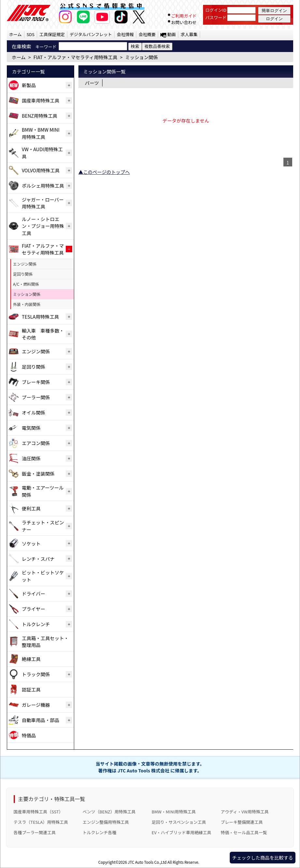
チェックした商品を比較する (262, 857)
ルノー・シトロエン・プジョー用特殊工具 (43, 226)
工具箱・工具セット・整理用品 (45, 642)
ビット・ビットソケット (43, 576)
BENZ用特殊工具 (40, 116)
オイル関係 (34, 412)
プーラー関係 (36, 397)
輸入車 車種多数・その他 (43, 334)
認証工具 (31, 689)
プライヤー (34, 609)
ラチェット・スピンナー (43, 526)
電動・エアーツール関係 (43, 491)
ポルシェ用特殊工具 (43, 185)
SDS (31, 34)
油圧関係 (31, 458)
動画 (171, 34)
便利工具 (31, 508)
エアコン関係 (36, 443)
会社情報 (125, 34)
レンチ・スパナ (38, 559)
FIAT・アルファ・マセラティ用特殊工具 (43, 249)
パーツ (92, 83)
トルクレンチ (36, 624)
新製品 (29, 85)
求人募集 (189, 34)
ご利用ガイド (184, 16)
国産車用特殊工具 (41, 100)
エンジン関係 (25, 264)
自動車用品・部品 (41, 720)
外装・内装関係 (27, 304)
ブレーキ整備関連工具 (242, 822)
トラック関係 (36, 674)
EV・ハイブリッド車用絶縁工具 (181, 832)
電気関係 (31, 428)
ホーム (15, 34)
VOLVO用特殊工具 (41, 170)
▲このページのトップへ (104, 172)
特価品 (29, 735)
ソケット (31, 543)
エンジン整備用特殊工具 (106, 822)
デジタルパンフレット (91, 34)
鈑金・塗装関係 (38, 473)
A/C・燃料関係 (26, 284)
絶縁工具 (31, 659)
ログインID (216, 10)
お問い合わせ (184, 22)
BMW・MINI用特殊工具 (174, 812)
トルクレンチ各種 (100, 832)
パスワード (216, 17)
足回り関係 (23, 274)
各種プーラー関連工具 (35, 832)
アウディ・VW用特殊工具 (245, 812)
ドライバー (34, 593)
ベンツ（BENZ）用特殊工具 (109, 812)
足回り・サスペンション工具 (179, 822)
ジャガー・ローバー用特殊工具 (43, 203)
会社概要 (147, 34)
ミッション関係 (27, 294)
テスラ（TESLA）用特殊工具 (41, 822)
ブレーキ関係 (36, 382)
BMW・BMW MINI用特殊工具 (41, 133)
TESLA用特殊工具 (40, 316)
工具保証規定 (52, 34)
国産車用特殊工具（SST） (38, 812)
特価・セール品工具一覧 (244, 832)
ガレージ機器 (36, 705)
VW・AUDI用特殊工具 (42, 153)
